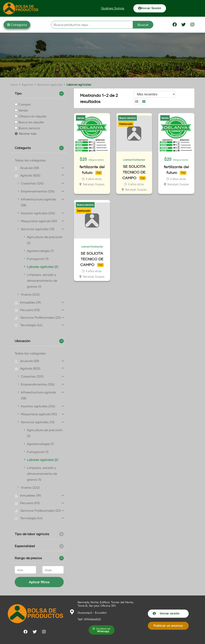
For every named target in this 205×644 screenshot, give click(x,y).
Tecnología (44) (28, 325)
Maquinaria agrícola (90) (39, 221)
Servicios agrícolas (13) (38, 229)
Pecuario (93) (27, 310)
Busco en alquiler (31, 122)
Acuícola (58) (27, 168)
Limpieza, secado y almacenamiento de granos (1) (42, 281)
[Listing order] (155, 94)
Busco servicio (29, 128)
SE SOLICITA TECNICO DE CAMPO (134, 172)
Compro (25, 104)
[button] (113, 8)
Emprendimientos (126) (38, 191)
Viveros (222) (30, 294)
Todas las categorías (30, 160)
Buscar (143, 25)
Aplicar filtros (39, 582)
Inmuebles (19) (28, 302)
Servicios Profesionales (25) (38, 317)
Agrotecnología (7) (40, 251)
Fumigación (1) (38, 259)
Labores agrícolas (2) (42, 267)
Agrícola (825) (27, 175)
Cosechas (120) (32, 183)
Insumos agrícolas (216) (38, 213)
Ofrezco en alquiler (33, 116)
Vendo (23, 110)
